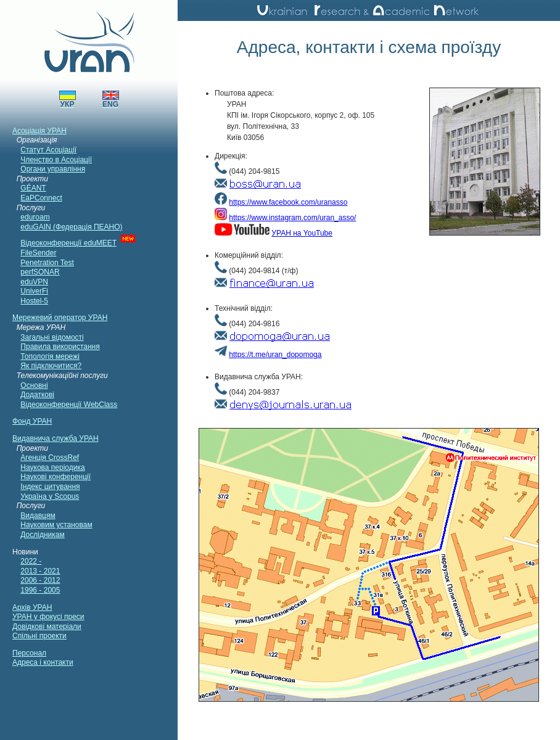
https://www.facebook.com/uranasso (288, 202)
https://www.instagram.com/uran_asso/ (292, 218)
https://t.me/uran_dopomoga (275, 355)
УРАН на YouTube (302, 233)
